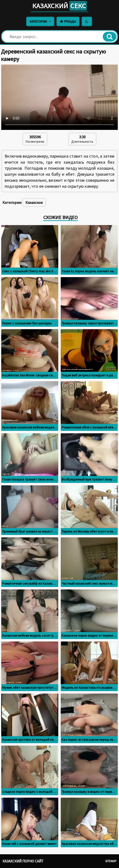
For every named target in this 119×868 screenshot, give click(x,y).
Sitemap (111, 861)
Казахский (59, 6)
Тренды (68, 21)
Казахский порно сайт (23, 861)
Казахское (34, 202)
